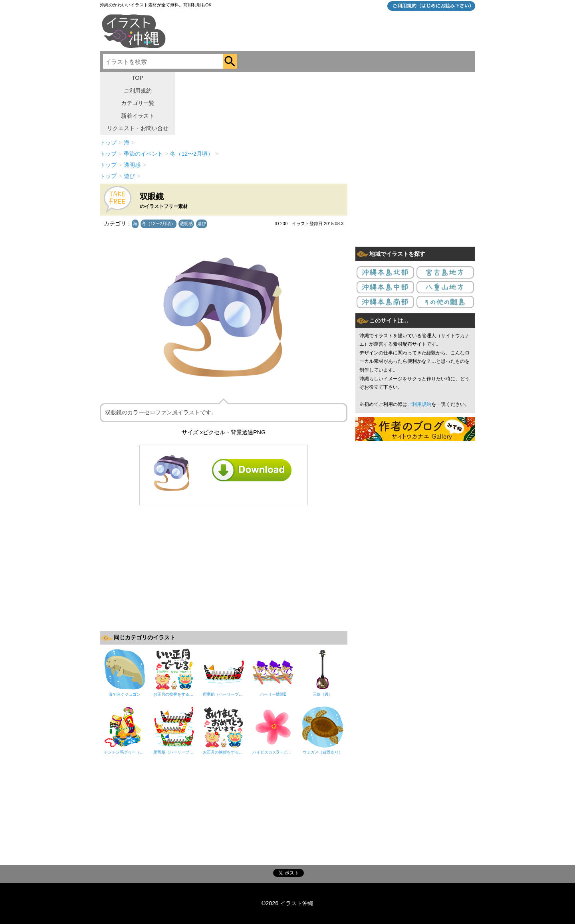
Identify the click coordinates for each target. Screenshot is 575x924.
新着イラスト (138, 116)
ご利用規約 (138, 91)
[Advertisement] (224, 567)
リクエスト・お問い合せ (138, 128)
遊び (202, 224)
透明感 (186, 224)
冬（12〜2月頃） (159, 224)
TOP (138, 78)
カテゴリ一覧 (138, 103)
